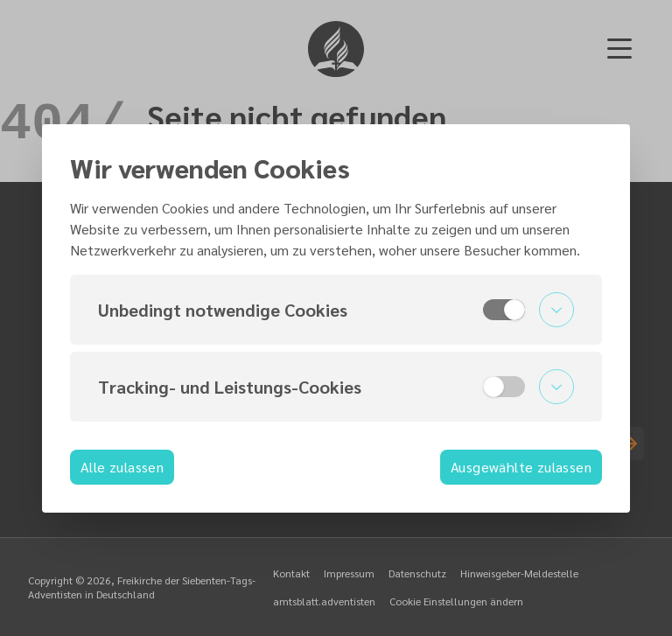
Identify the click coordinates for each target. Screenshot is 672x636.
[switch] (504, 310)
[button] (336, 310)
